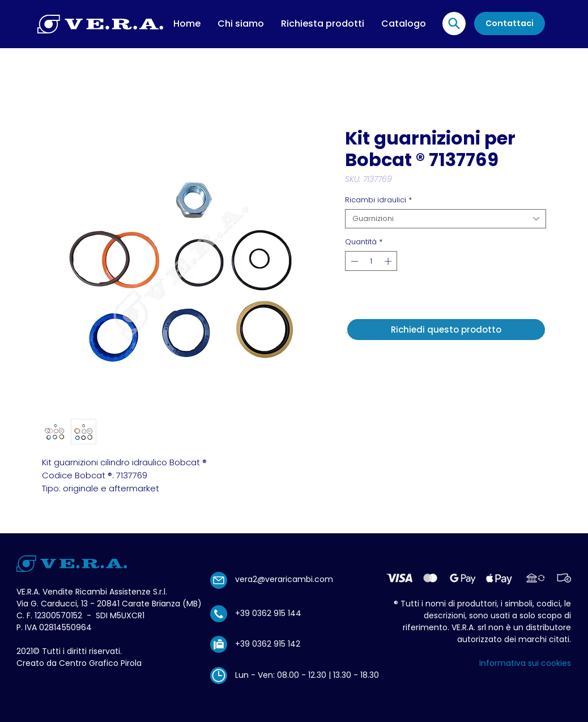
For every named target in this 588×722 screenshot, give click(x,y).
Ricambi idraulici (378, 200)
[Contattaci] (510, 24)
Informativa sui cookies (525, 663)
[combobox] (446, 219)
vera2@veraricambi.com (284, 579)
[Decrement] (353, 261)
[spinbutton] (371, 261)
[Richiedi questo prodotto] (446, 330)
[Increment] (389, 261)
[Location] (454, 24)
